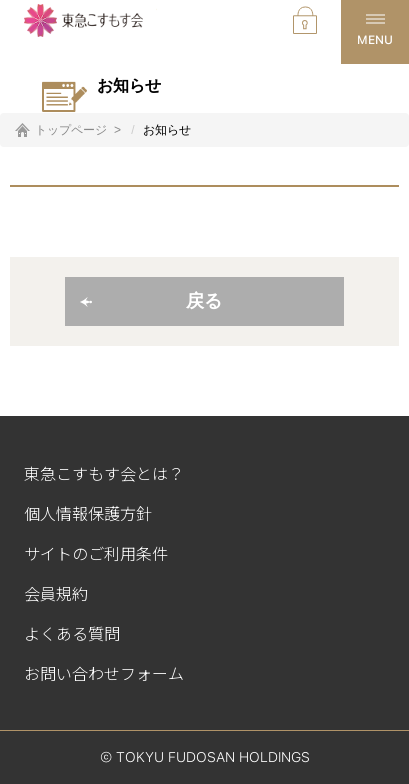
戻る (204, 301)
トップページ (71, 130)
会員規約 (56, 593)
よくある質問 (72, 633)
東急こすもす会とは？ (104, 473)
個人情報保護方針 (88, 513)
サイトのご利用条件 (96, 553)
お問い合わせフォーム (104, 673)
